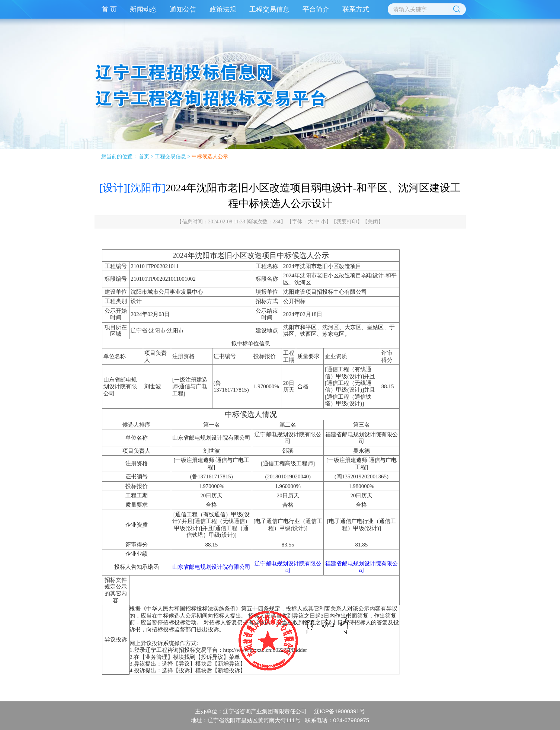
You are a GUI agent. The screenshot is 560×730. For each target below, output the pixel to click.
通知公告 (183, 9)
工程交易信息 (269, 9)
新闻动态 (143, 9)
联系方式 (356, 9)
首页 (144, 157)
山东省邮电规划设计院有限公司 (211, 567)
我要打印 (347, 222)
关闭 (373, 222)
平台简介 (316, 9)
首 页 (109, 9)
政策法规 (223, 9)
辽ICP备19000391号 (340, 711)
